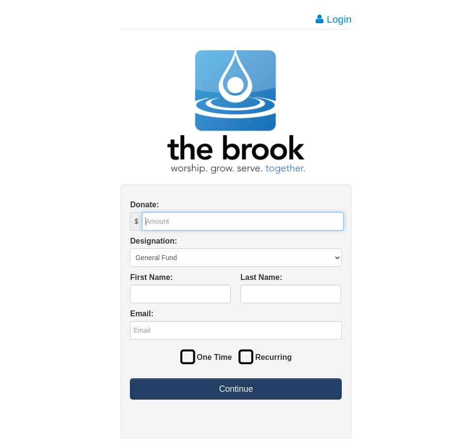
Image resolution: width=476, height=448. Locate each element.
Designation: (153, 241)
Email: (142, 314)
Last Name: (261, 277)
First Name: (151, 277)
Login (333, 19)
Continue (236, 389)
